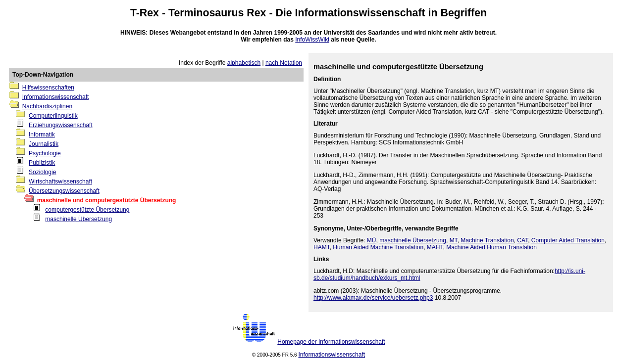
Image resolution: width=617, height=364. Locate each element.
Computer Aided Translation (568, 240)
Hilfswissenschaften (48, 88)
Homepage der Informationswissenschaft (331, 342)
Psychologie (45, 153)
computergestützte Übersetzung (87, 210)
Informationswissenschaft (360, 13)
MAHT (435, 247)
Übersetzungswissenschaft (64, 191)
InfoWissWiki (312, 40)
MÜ (372, 240)
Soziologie (42, 172)
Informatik (42, 135)
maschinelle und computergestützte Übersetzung (107, 200)
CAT (522, 240)
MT (454, 240)
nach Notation (284, 63)
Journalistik (44, 144)
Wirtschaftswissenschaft (60, 182)
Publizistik (42, 163)
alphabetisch (244, 63)
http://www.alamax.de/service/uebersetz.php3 (373, 298)
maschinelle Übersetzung (78, 219)
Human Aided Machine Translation (378, 247)
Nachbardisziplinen (47, 106)
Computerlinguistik (53, 116)
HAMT (322, 247)
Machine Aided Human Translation (491, 247)
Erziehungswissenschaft (61, 125)
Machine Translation (487, 240)
